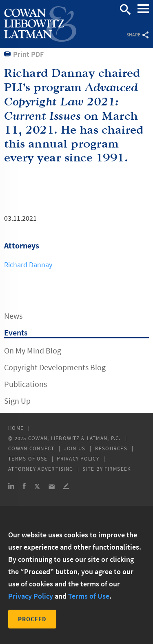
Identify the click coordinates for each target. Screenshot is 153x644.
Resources (111, 448)
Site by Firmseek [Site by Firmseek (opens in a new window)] (107, 469)
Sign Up (17, 401)
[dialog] (76, 575)
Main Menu (143, 13)
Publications (25, 384)
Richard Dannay (28, 265)
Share (137, 35)
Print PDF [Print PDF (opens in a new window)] (28, 54)
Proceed (32, 619)
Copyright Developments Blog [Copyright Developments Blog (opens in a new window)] (55, 367)
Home (16, 428)
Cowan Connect (31, 448)
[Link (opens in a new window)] (11, 487)
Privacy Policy (78, 459)
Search (125, 9)
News (13, 316)
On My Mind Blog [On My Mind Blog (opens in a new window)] (33, 350)
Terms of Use (28, 459)
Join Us (75, 448)
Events (16, 332)
